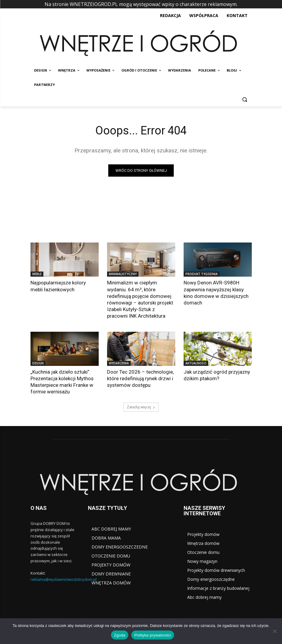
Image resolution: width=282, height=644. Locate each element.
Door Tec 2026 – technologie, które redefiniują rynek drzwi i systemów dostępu (140, 378)
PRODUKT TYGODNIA (202, 274)
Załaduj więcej (141, 407)
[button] (245, 99)
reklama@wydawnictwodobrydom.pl (64, 579)
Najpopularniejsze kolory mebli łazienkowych (58, 286)
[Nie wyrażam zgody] (275, 631)
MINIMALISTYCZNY (123, 274)
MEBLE (37, 274)
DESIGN (38, 363)
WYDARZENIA (119, 363)
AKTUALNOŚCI (196, 363)
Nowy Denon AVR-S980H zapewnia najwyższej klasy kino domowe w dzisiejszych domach (216, 293)
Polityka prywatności (153, 635)
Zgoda (120, 635)
